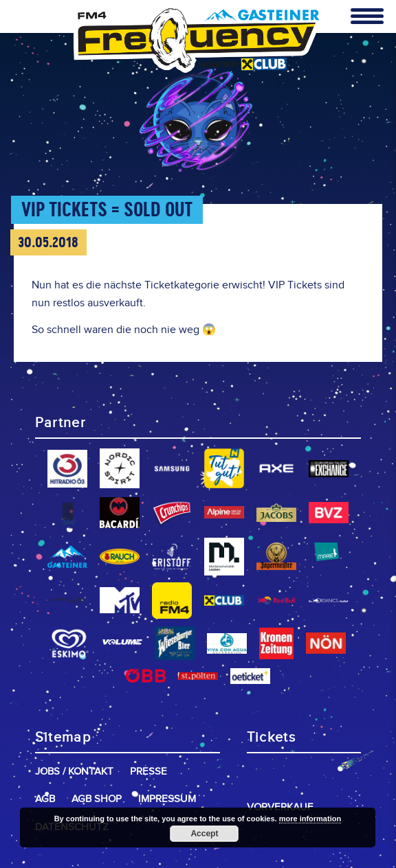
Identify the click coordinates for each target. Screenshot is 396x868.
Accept (204, 834)
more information (310, 819)
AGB (45, 799)
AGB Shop (97, 799)
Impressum (167, 799)
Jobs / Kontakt (74, 772)
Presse (148, 772)
